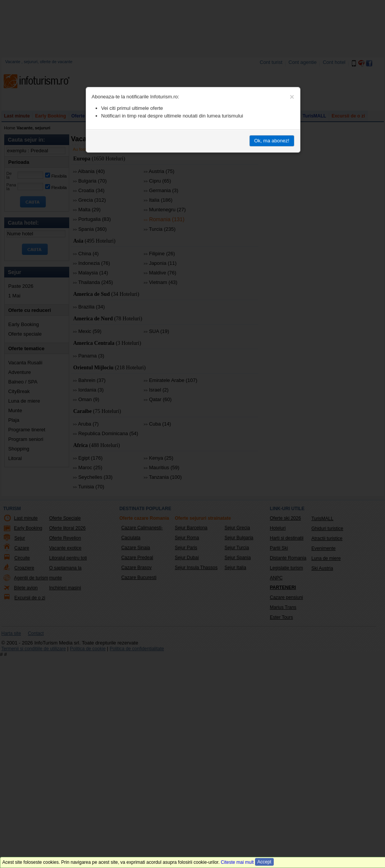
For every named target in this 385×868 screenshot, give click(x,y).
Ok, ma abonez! (272, 141)
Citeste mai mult (237, 862)
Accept (264, 862)
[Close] (292, 97)
